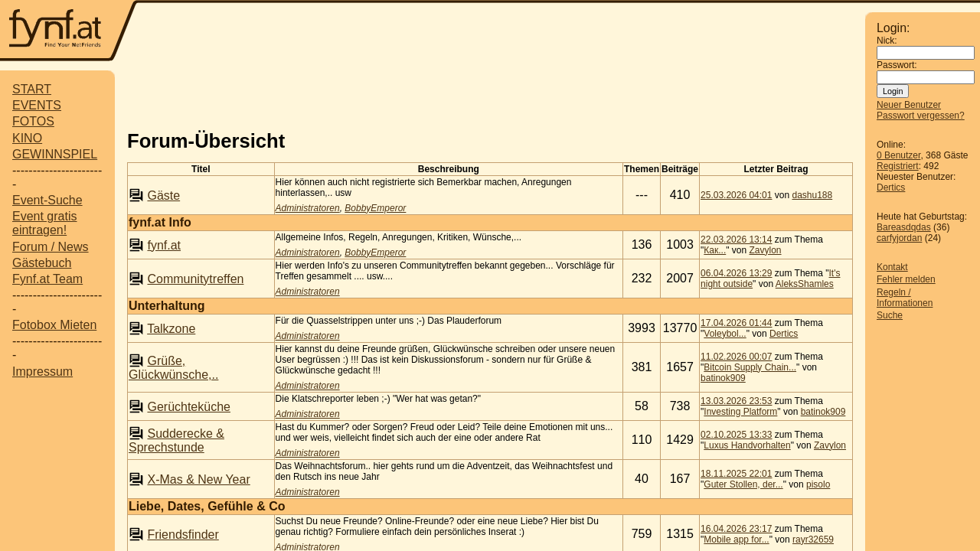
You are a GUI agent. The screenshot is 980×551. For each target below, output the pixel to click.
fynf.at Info (160, 222)
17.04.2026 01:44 (736, 323)
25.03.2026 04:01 (736, 195)
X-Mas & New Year (198, 479)
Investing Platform (740, 412)
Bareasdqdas (904, 227)
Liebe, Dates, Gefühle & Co (207, 506)
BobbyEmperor (375, 208)
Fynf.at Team (47, 279)
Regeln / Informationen (905, 298)
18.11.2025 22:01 (736, 474)
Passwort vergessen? (921, 116)
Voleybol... (725, 334)
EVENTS (37, 105)
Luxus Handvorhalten (747, 445)
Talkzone (171, 329)
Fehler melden (906, 279)
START (32, 89)
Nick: (887, 41)
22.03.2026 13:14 (736, 240)
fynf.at (164, 245)
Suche (890, 315)
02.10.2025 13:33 (736, 435)
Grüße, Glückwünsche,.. (173, 368)
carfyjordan (899, 238)
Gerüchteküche (189, 407)
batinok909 (723, 378)
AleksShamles (805, 284)
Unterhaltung (167, 306)
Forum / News (51, 247)
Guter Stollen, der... (743, 484)
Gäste (163, 196)
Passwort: (897, 65)
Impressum (42, 372)
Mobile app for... (736, 540)
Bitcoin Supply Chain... (750, 367)
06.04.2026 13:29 (736, 273)
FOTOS (33, 121)
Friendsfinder (183, 535)
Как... (715, 250)
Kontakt (892, 267)
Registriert (898, 166)
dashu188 (812, 195)
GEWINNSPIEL (55, 154)
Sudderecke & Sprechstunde (176, 440)
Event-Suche (47, 200)
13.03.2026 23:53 (736, 401)
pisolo (818, 484)
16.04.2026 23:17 (736, 529)
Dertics (891, 187)
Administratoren (308, 208)
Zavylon (766, 250)
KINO (27, 138)
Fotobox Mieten (54, 325)
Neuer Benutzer (909, 105)
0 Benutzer (898, 155)
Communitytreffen (195, 279)
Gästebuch (42, 263)
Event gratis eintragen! (44, 223)
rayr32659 (813, 540)
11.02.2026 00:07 (736, 357)
